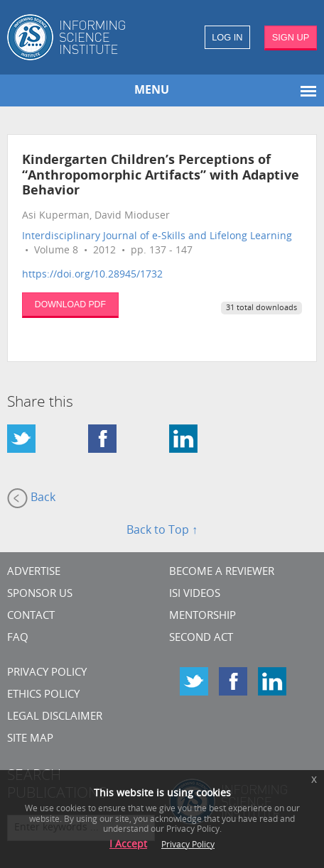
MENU (152, 91)
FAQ (18, 638)
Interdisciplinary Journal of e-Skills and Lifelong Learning (157, 237)
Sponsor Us (40, 594)
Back (31, 498)
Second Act (201, 638)
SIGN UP (291, 37)
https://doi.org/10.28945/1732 (92, 275)
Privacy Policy (47, 673)
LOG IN (227, 37)
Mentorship (202, 616)
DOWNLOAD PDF (70, 304)
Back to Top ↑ (162, 531)
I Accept (128, 845)
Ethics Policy (43, 695)
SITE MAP (30, 739)
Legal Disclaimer (55, 717)
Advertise (34, 572)
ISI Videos (195, 594)
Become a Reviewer (222, 572)
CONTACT (31, 616)
